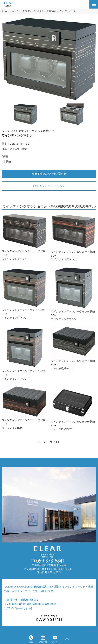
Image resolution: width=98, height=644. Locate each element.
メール (55, 639)
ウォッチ (15, 11)
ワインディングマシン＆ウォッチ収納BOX (39, 11)
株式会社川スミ (43, 587)
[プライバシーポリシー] (18, 608)
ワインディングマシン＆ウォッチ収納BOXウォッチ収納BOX (74, 348)
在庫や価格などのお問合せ (49, 174)
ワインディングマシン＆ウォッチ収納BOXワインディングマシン (24, 237)
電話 (31, 639)
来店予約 (43, 639)
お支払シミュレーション (49, 186)
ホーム (4, 11)
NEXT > (55, 442)
